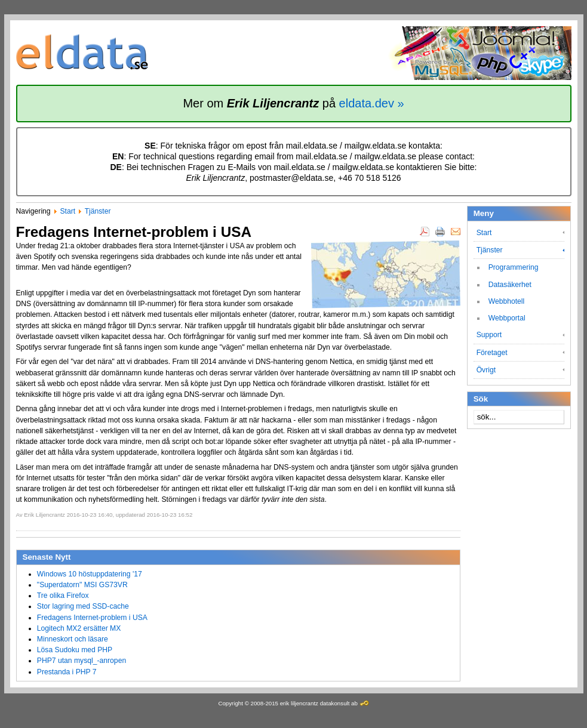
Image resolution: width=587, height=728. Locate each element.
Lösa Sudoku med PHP (75, 650)
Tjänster (98, 211)
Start (67, 211)
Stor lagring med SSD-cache (83, 606)
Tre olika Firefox (63, 596)
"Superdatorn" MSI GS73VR (82, 585)
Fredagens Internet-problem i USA (92, 618)
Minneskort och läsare (73, 639)
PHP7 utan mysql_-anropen (82, 661)
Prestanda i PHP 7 (67, 672)
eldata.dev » (372, 103)
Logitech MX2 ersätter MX (79, 628)
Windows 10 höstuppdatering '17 (90, 574)
